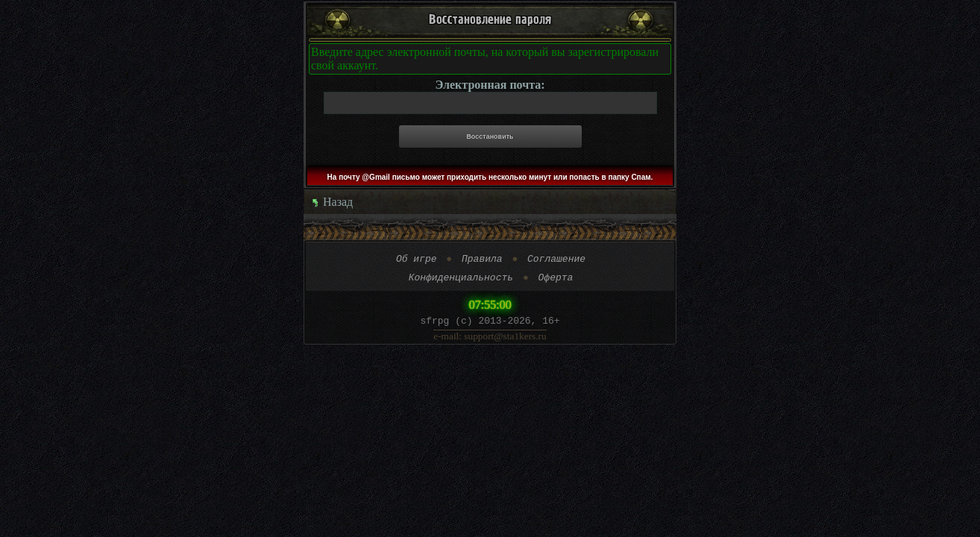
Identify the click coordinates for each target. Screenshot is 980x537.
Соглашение (556, 260)
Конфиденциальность (461, 281)
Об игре (417, 260)
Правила (482, 260)
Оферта (556, 281)
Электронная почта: (490, 85)
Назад (332, 202)
